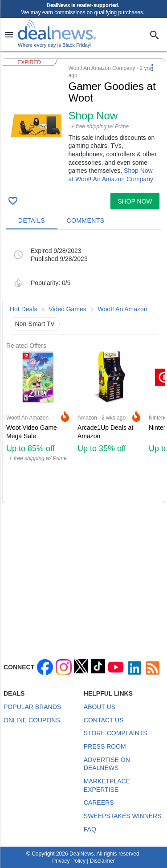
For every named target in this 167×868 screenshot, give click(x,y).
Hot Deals (23, 309)
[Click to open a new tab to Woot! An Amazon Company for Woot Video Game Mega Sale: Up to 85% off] (38, 426)
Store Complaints (116, 733)
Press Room (105, 746)
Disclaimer (102, 861)
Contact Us (104, 720)
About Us (100, 707)
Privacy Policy (69, 861)
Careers (99, 803)
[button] (83, 124)
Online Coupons (32, 720)
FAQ (90, 829)
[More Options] (152, 68)
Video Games (67, 309)
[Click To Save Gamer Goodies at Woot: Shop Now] (13, 201)
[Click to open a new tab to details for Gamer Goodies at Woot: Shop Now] (35, 126)
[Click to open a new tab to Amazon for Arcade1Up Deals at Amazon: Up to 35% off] (110, 426)
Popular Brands (32, 707)
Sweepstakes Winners (123, 816)
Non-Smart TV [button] (35, 324)
